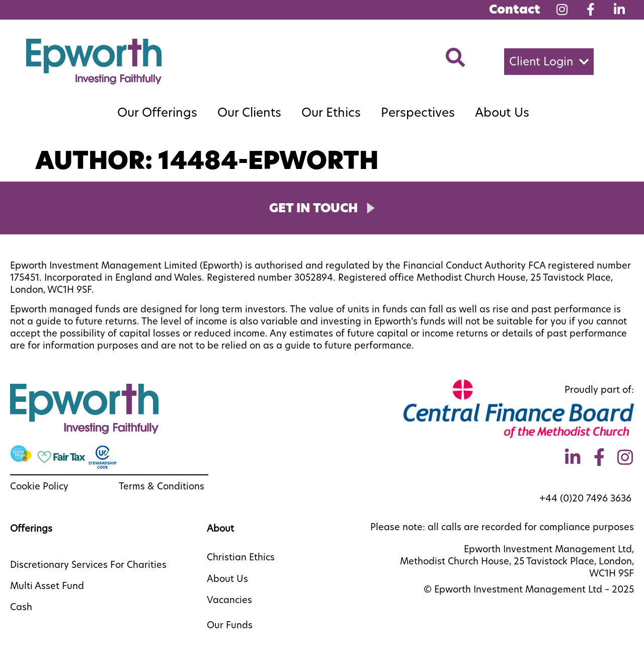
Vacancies (229, 600)
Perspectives (418, 112)
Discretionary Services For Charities (88, 565)
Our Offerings (157, 112)
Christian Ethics (241, 557)
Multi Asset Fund (47, 586)
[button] (549, 62)
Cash (21, 607)
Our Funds (230, 625)
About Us (502, 112)
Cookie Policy (39, 486)
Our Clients (249, 112)
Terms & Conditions (162, 486)
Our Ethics (331, 112)
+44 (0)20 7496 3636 (587, 498)
